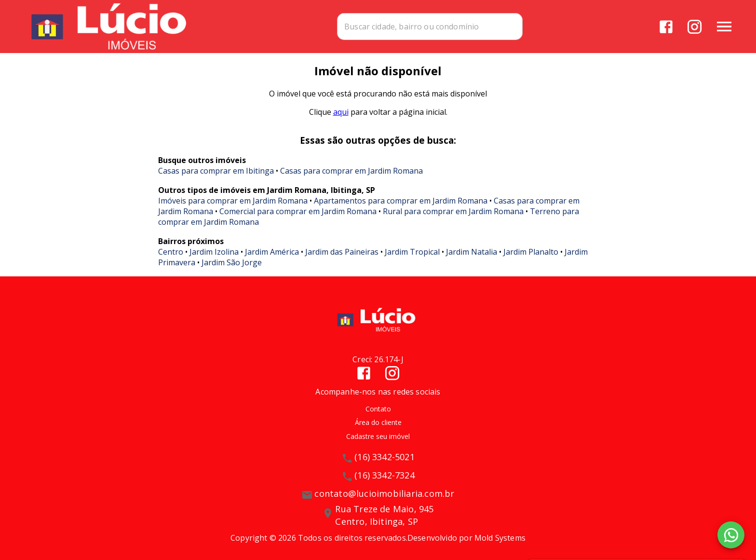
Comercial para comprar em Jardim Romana (298, 211)
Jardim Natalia (472, 252)
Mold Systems (500, 538)
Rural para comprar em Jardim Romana (453, 211)
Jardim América (272, 252)
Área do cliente (378, 422)
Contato (378, 409)
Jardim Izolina (214, 252)
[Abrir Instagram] (695, 27)
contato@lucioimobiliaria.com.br (384, 493)
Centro (171, 252)
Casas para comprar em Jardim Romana (351, 171)
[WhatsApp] (731, 535)
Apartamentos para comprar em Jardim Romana (401, 201)
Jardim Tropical (412, 252)
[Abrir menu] (724, 27)
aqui (341, 112)
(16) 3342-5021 (385, 457)
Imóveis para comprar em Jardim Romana (233, 201)
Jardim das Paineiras (342, 252)
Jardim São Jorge (232, 262)
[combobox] (432, 27)
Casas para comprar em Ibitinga (216, 171)
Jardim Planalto (531, 252)
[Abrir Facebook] (666, 27)
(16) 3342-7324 (385, 475)
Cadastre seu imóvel (378, 436)
